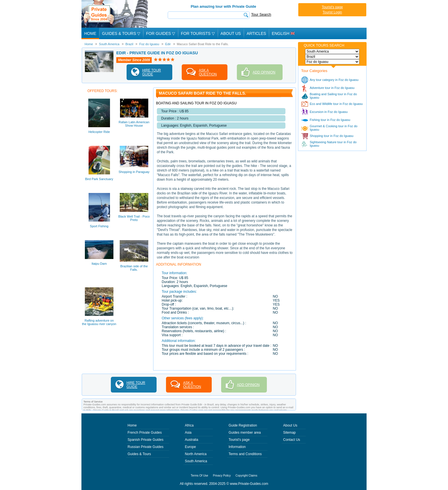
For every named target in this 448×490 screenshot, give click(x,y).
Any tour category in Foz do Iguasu (334, 80)
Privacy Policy (222, 476)
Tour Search (261, 14)
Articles (256, 33)
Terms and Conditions (245, 454)
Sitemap (289, 433)
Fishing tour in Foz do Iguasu (330, 120)
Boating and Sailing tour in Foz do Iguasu (333, 96)
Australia (192, 440)
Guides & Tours (139, 454)
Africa (189, 425)
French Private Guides (145, 433)
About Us (231, 33)
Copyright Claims (246, 476)
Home (90, 33)
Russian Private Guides (146, 447)
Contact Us (292, 440)
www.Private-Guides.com (249, 484)
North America (196, 454)
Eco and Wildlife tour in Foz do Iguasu (336, 104)
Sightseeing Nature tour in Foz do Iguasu (333, 144)
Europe (190, 447)
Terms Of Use (200, 476)
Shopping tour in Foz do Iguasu (332, 136)
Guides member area (245, 433)
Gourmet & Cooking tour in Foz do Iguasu (334, 128)
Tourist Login (332, 12)
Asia (188, 433)
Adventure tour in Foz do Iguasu (332, 88)
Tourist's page (332, 7)
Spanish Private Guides (146, 440)
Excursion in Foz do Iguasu (329, 112)
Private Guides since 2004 (115, 14)
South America (196, 461)
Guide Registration (243, 425)
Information (237, 447)
